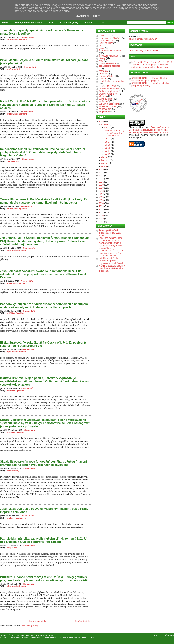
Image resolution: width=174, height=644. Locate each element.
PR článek (104, 74)
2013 (101, 206)
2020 (101, 185)
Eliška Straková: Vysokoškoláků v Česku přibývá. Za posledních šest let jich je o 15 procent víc (44, 344)
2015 (101, 200)
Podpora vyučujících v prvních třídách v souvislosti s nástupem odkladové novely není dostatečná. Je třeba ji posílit (44, 306)
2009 (101, 219)
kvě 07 (107, 142)
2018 (101, 191)
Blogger (159, 636)
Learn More (83, 16)
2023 (101, 176)
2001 (101, 222)
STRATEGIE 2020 (108, 86)
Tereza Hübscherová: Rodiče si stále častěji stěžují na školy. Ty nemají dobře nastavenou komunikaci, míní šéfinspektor (43, 201)
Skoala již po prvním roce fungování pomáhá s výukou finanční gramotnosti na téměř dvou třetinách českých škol (43, 463)
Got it (96, 16)
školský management (17, 39)
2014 (101, 203)
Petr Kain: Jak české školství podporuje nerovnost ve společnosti (111, 261)
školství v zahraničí (108, 94)
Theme (3, 638)
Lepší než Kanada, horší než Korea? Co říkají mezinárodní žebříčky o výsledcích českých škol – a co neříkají (111, 243)
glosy (101, 48)
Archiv (88, 23)
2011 (101, 212)
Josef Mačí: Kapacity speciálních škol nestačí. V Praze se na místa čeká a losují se (42, 32)
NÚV (101, 61)
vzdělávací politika (15, 313)
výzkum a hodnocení (16, 250)
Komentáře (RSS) (69, 23)
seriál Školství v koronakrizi (112, 81)
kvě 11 (107, 139)
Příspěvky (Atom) (29, 626)
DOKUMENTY (106, 43)
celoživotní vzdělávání (109, 38)
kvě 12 (107, 128)
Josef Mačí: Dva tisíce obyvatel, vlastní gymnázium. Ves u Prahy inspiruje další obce (44, 510)
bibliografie (104, 36)
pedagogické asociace (110, 66)
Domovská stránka (37, 621)
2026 (101, 121)
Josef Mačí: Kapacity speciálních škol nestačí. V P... (114, 133)
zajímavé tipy (13, 161)
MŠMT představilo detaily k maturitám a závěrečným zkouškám (112, 268)
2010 (101, 216)
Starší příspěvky (83, 621)
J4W (93, 638)
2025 (101, 169)
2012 (101, 209)
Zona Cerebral (50, 638)
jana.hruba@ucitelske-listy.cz (143, 39)
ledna (104, 166)
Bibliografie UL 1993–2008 (28, 23)
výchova (103, 96)
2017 (101, 194)
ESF (101, 46)
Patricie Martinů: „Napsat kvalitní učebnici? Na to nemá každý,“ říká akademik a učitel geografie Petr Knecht (44, 540)
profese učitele (14, 69)
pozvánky (103, 71)
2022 (101, 179)
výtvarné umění (106, 99)
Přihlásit (169, 636)
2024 (101, 173)
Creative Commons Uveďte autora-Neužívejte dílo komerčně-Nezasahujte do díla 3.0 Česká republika (149, 130)
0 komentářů (28, 37)
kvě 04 (107, 151)
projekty (103, 79)
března (105, 160)
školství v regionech (16, 518)
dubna (104, 157)
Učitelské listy (8, 636)
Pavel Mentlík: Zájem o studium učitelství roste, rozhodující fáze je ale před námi (44, 62)
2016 (101, 197)
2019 (101, 188)
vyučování (104, 101)
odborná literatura (107, 63)
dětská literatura (106, 41)
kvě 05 (107, 148)
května (105, 124)
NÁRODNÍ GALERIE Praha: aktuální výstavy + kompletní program (149, 79)
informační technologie (110, 51)
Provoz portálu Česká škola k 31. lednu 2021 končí (110, 233)
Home (5, 23)
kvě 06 (107, 145)
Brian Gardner (17, 638)
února (104, 163)
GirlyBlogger (70, 638)
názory (102, 58)
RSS (51, 23)
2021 (101, 182)
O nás (102, 23)
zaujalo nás (12, 548)
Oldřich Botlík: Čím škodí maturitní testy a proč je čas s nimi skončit (111, 253)
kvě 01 (107, 154)
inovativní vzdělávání (17, 283)
